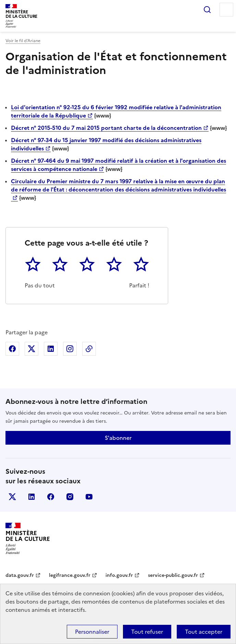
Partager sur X (32, 349)
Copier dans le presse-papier (89, 349)
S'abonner (118, 438)
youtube (89, 497)
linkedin (32, 497)
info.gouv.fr (119, 575)
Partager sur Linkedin (51, 349)
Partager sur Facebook (12, 349)
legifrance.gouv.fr (70, 575)
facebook (51, 497)
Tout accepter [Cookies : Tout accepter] (204, 632)
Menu (226, 10)
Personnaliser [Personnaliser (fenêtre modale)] (92, 632)
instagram (70, 497)
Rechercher (207, 10)
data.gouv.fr (20, 575)
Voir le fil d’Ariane (23, 41)
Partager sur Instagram (70, 349)
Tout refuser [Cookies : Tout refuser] (147, 632)
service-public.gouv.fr (173, 575)
